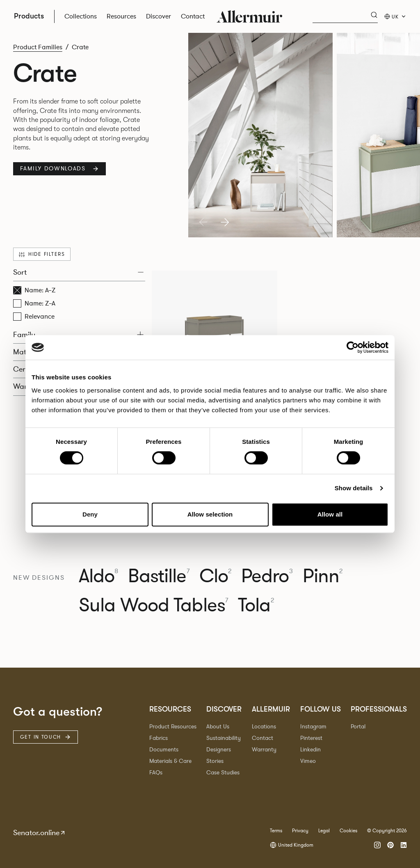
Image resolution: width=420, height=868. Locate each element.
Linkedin (310, 750)
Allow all (330, 514)
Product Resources (173, 727)
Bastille (159, 576)
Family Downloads (59, 169)
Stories (215, 761)
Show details (354, 488)
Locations (264, 727)
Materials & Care (170, 761)
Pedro (267, 576)
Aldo (99, 576)
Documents (164, 750)
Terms (276, 831)
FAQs (156, 773)
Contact (262, 738)
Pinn (323, 576)
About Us (218, 727)
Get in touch (46, 737)
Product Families (38, 47)
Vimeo (308, 761)
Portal (358, 727)
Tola (256, 605)
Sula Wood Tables (153, 605)
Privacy (300, 831)
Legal (324, 831)
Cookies (348, 831)
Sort (78, 272)
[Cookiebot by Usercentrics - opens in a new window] (353, 347)
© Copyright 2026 (387, 831)
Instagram (313, 727)
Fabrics (159, 738)
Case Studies (223, 773)
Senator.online (40, 833)
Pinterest (311, 738)
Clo (215, 576)
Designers (219, 750)
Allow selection (210, 514)
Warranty (264, 750)
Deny (90, 514)
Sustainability (224, 738)
